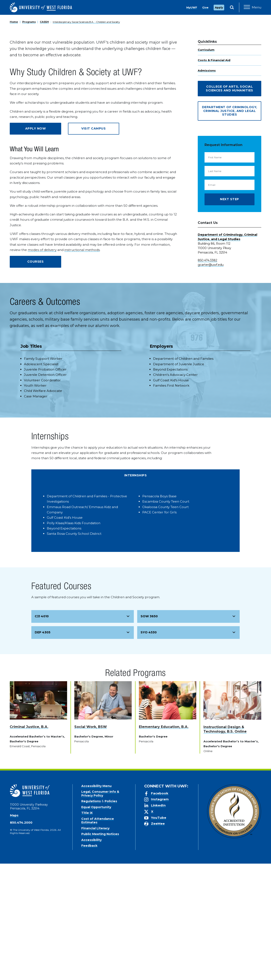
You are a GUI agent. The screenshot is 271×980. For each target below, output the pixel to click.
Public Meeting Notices (100, 950)
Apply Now (36, 245)
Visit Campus (93, 245)
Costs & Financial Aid (214, 176)
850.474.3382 (207, 377)
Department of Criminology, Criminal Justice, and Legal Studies (230, 227)
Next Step (230, 316)
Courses (36, 378)
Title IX (87, 929)
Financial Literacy (95, 945)
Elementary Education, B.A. (164, 843)
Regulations (91, 918)
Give (205, 8)
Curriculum (206, 166)
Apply (219, 8)
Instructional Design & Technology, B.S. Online (225, 846)
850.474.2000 (21, 939)
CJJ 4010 (42, 733)
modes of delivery (42, 366)
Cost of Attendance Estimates (98, 937)
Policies (111, 918)
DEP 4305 (43, 749)
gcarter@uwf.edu (211, 381)
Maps (14, 932)
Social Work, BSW (91, 843)
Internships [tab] (136, 592)
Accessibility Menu (96, 902)
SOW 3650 (149, 733)
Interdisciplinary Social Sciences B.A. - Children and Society (86, 138)
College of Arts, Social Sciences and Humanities (230, 205)
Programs (29, 138)
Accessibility (91, 956)
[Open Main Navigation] (252, 7)
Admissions (207, 187)
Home (14, 138)
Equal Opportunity (96, 923)
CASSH (44, 138)
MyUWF (192, 8)
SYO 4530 (149, 749)
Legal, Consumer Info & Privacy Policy (100, 910)
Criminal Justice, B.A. (29, 843)
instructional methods (82, 366)
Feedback (89, 962)
